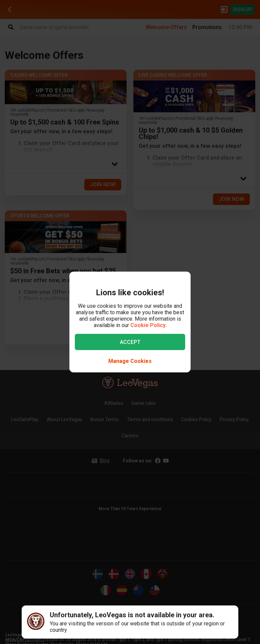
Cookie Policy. (148, 325)
